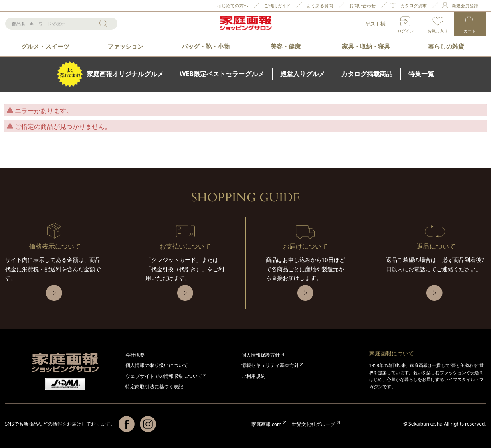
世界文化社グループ (313, 424)
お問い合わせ (362, 5)
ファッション (125, 46)
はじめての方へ (233, 5)
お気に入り (438, 31)
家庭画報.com (266, 424)
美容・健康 (286, 46)
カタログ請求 (414, 5)
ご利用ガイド (277, 5)
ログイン (406, 31)
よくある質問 (320, 5)
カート (470, 31)
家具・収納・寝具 (366, 46)
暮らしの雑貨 (446, 46)
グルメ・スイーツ (45, 46)
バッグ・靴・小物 (206, 46)
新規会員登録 (465, 5)
